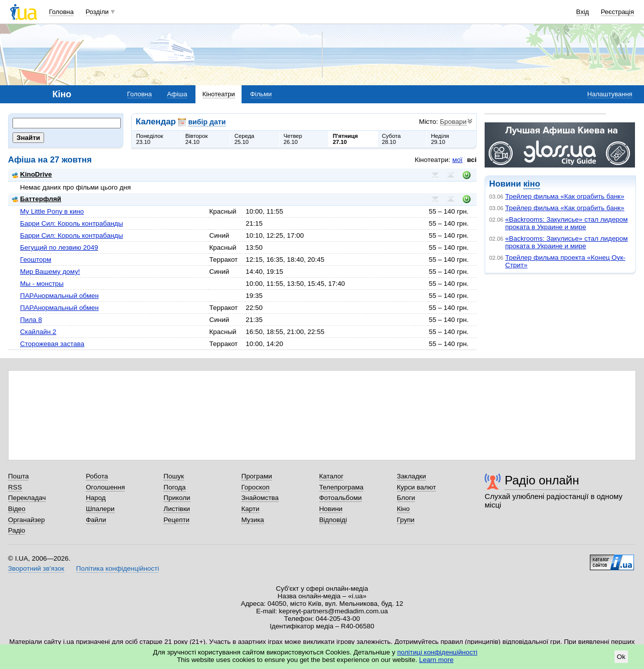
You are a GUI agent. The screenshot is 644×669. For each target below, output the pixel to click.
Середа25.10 (245, 139)
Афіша (177, 94)
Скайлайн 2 (38, 332)
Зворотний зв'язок (36, 568)
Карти (250, 509)
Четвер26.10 (293, 139)
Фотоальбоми (341, 498)
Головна (61, 12)
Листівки (177, 509)
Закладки (411, 476)
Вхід (583, 12)
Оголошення (105, 487)
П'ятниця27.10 (345, 139)
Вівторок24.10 (197, 139)
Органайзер (26, 520)
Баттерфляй (37, 199)
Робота (97, 476)
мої (457, 160)
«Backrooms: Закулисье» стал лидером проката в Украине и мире (567, 223)
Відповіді (333, 520)
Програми (256, 476)
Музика (252, 520)
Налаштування (610, 94)
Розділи (97, 12)
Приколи (177, 498)
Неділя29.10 (440, 139)
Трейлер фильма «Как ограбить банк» (565, 196)
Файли (96, 520)
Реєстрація (617, 12)
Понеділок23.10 (150, 139)
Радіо (17, 530)
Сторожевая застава (52, 344)
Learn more (436, 660)
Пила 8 (31, 320)
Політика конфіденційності (118, 568)
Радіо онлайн (542, 480)
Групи (406, 520)
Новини (331, 509)
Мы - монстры (42, 284)
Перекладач (27, 498)
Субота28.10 (391, 139)
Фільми (261, 94)
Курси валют (416, 487)
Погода (174, 487)
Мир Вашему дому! (50, 272)
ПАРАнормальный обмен (59, 296)
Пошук (174, 476)
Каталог (332, 476)
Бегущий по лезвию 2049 (59, 247)
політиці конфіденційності (438, 652)
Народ (96, 498)
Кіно (403, 509)
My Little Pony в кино (52, 211)
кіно (531, 184)
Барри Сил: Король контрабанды (71, 223)
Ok (621, 657)
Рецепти (176, 520)
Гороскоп (255, 487)
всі (472, 160)
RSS (15, 487)
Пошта (18, 476)
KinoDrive (32, 174)
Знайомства (260, 498)
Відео (17, 509)
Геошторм (36, 260)
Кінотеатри (219, 94)
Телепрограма (342, 487)
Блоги (406, 498)
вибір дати (207, 122)
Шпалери (100, 509)
